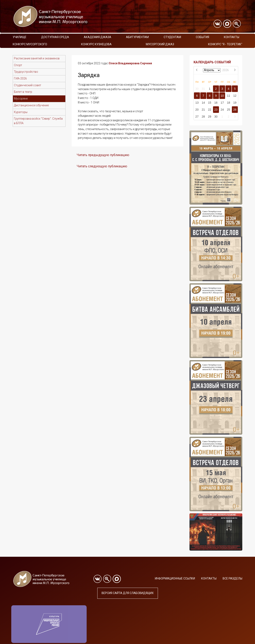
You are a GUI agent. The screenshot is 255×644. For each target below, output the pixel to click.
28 (203, 117)
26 (235, 110)
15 (210, 103)
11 (229, 96)
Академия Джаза (97, 37)
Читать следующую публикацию (102, 166)
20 (197, 110)
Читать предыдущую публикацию (103, 155)
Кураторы (21, 112)
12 (235, 96)
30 (197, 89)
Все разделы (232, 578)
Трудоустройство (26, 72)
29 (210, 117)
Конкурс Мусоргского (30, 44)
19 (235, 103)
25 (229, 110)
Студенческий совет (28, 85)
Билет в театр (23, 92)
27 (197, 117)
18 (229, 103)
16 (216, 103)
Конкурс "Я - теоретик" (225, 44)
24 (222, 110)
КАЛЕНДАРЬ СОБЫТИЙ (212, 62)
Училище (20, 37)
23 (216, 110)
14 (203, 103)
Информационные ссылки (175, 578)
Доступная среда (55, 37)
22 (210, 110)
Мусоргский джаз (160, 44)
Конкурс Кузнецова (96, 44)
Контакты (232, 37)
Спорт (18, 65)
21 (203, 110)
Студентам (172, 37)
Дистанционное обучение (31, 105)
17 (222, 103)
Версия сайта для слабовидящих (128, 593)
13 (197, 103)
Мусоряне (21, 99)
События (202, 37)
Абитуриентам (137, 37)
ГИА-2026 (20, 78)
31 (203, 89)
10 (222, 96)
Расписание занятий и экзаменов (37, 58)
